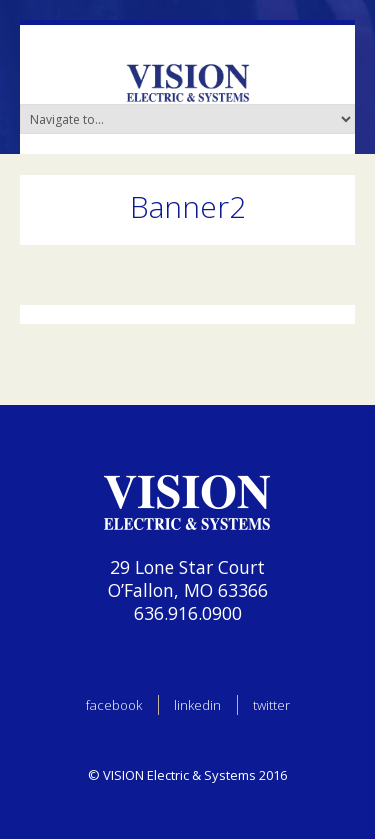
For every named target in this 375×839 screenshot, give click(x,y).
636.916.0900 (188, 613)
